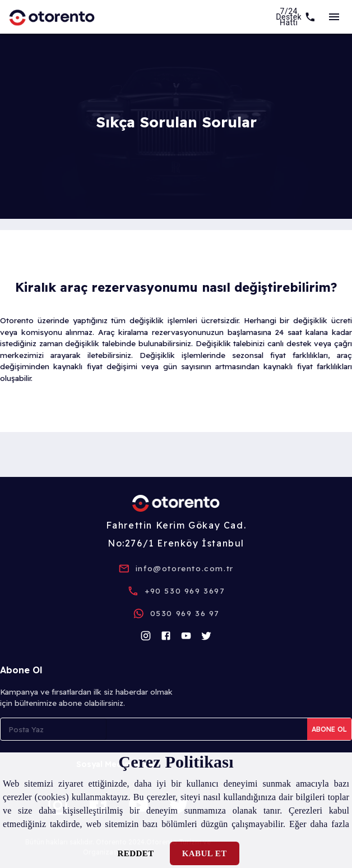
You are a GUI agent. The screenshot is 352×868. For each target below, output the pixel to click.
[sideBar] (334, 17)
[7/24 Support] (296, 17)
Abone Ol (329, 729)
